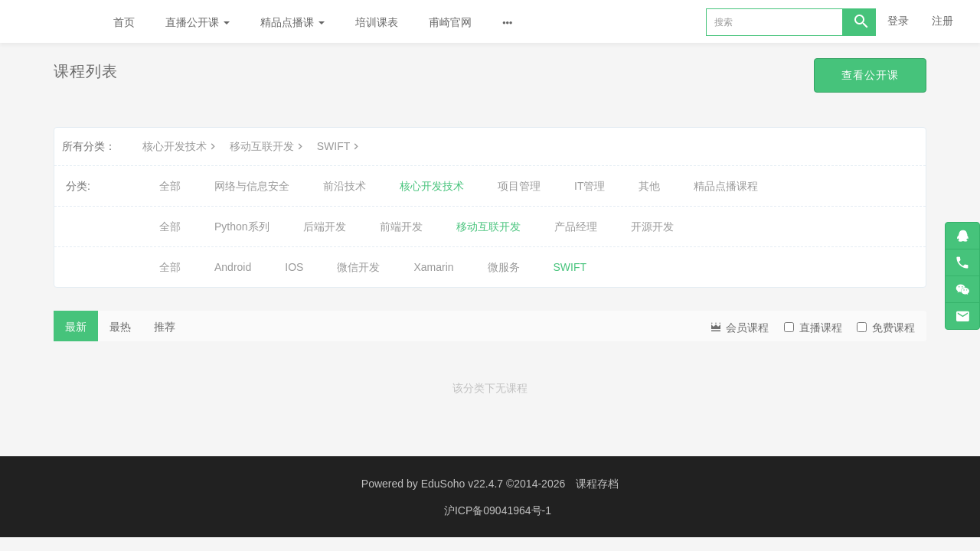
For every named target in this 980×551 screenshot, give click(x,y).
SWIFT (340, 146)
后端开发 (325, 227)
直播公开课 (198, 22)
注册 (942, 21)
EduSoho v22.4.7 (462, 484)
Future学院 (49, 21)
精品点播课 (292, 22)
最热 (120, 327)
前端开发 (401, 227)
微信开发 (358, 267)
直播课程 (813, 328)
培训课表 (377, 22)
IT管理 (590, 186)
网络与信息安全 (252, 186)
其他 (649, 186)
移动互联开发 (268, 146)
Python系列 (242, 227)
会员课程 (739, 326)
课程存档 (597, 484)
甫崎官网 (450, 22)
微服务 (504, 267)
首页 (124, 22)
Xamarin (433, 267)
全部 (170, 186)
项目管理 (519, 186)
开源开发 (652, 227)
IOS (294, 267)
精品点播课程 (726, 186)
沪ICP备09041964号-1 (498, 510)
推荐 (165, 327)
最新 (76, 327)
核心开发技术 (181, 146)
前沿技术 (345, 186)
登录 (898, 21)
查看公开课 (870, 75)
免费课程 (886, 328)
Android (233, 267)
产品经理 (576, 227)
